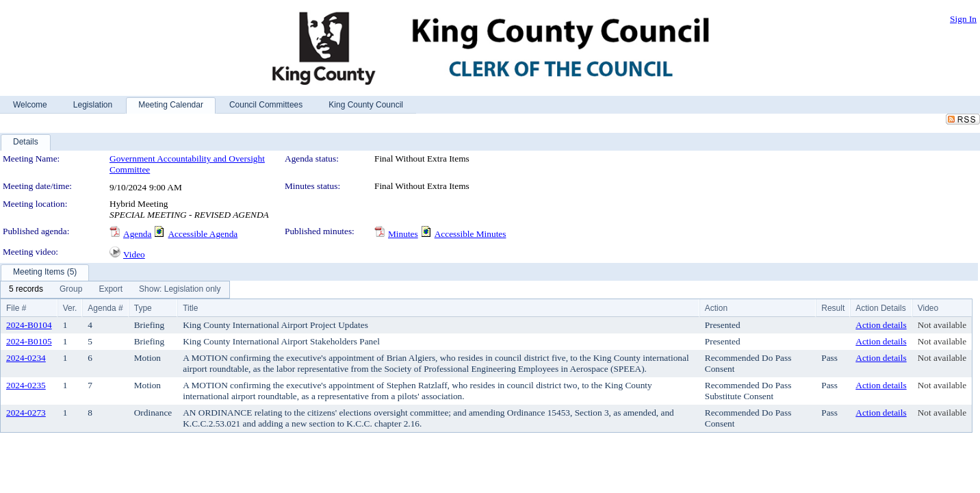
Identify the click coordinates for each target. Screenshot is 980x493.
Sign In (963, 19)
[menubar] (115, 290)
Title (190, 308)
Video (134, 254)
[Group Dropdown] (71, 290)
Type (143, 308)
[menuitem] (26, 290)
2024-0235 (26, 385)
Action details (881, 325)
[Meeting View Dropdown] (180, 290)
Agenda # (105, 308)
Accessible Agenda (203, 234)
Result (833, 308)
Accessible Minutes (470, 234)
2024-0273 (26, 413)
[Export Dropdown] (111, 290)
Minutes (403, 234)
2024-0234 (26, 358)
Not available (942, 325)
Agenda (137, 234)
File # (16, 308)
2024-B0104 (29, 325)
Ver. (70, 308)
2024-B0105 (29, 341)
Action (716, 308)
